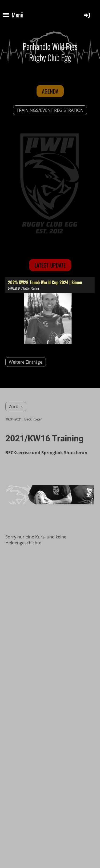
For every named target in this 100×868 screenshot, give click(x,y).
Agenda (50, 91)
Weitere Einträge (26, 362)
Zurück (16, 407)
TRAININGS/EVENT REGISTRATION (50, 110)
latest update (50, 265)
